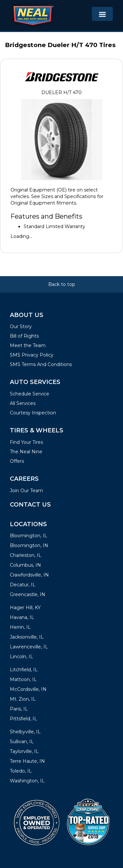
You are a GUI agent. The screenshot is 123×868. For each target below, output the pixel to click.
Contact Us (30, 505)
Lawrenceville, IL (29, 647)
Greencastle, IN (28, 594)
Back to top (62, 284)
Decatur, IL (23, 585)
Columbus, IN (25, 565)
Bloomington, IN (29, 545)
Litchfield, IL (24, 670)
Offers (17, 461)
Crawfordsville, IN (29, 575)
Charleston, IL (26, 555)
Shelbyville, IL (25, 732)
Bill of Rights (24, 336)
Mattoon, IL (23, 679)
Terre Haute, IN (27, 761)
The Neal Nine (26, 452)
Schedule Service (30, 394)
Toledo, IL (21, 771)
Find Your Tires (26, 442)
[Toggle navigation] (102, 14)
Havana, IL (22, 617)
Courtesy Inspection (33, 413)
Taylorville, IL (24, 751)
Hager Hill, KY (25, 608)
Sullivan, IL (22, 742)
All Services (23, 403)
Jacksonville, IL (27, 637)
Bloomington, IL (29, 536)
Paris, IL (19, 709)
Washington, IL (27, 781)
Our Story (21, 326)
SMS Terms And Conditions (41, 364)
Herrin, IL (20, 627)
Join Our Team (26, 491)
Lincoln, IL (21, 657)
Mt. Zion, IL (23, 699)
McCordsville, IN (28, 689)
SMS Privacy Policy (32, 355)
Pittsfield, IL (23, 719)
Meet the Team (28, 345)
